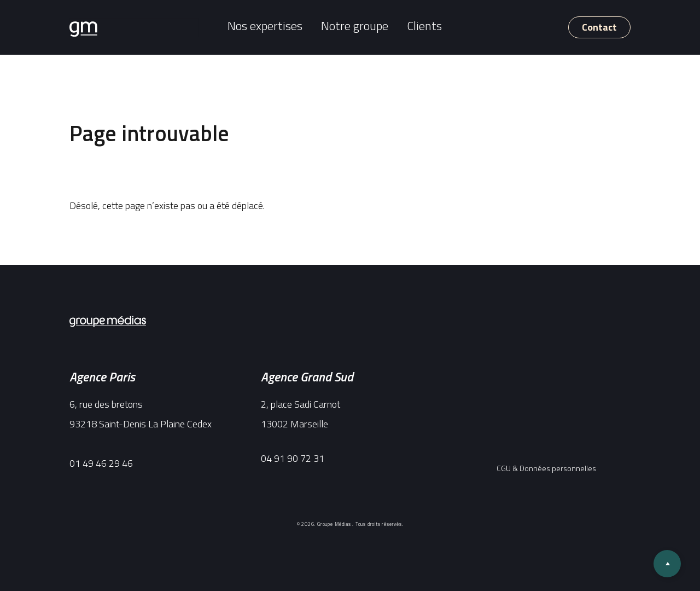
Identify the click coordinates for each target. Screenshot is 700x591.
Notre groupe (355, 26)
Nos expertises (265, 26)
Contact (599, 27)
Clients (424, 26)
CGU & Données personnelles (546, 468)
